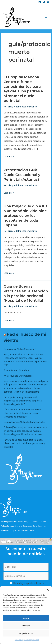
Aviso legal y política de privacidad (27, 640)
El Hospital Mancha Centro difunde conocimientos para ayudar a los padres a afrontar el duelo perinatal (23, 89)
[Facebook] (40, 2)
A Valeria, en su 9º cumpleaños (19, 376)
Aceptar (26, 618)
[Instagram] (48, 2)
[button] (48, 590)
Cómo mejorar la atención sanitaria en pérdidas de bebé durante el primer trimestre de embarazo (22, 413)
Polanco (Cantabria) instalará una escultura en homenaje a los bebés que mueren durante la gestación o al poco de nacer (25, 431)
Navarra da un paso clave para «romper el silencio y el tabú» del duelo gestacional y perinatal (24, 443)
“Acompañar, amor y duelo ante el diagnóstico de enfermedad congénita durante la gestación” (23, 401)
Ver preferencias (26, 633)
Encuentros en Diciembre (16, 370)
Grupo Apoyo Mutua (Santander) (20, 349)
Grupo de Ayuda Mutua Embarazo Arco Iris (24, 422)
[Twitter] (44, 2)
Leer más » (9, 157)
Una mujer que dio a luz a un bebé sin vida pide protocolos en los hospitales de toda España (26, 216)
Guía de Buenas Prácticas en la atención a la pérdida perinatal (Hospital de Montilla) (26, 293)
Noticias (8, 107)
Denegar (26, 626)
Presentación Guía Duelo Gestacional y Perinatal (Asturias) (22, 175)
